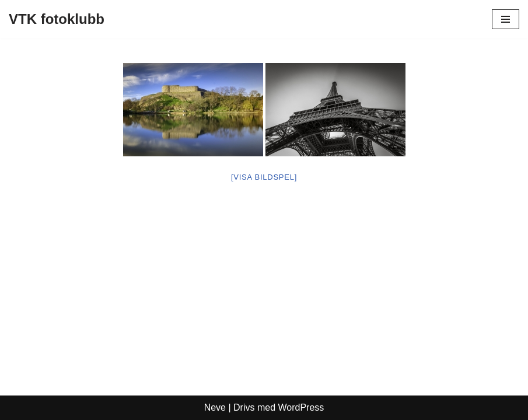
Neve (215, 407)
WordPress (301, 407)
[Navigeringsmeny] (506, 19)
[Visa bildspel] (264, 177)
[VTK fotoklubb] (57, 19)
